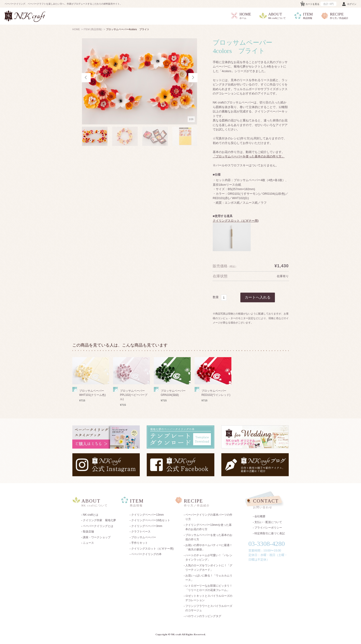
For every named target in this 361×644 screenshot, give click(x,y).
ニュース (88, 543)
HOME (241, 16)
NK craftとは (91, 515)
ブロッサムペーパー (144, 537)
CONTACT (270, 504)
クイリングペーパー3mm (147, 526)
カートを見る (319, 3)
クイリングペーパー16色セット (151, 520)
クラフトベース (141, 532)
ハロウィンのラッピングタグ (203, 616)
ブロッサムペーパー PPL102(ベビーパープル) (134, 395)
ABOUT (272, 16)
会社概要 (260, 516)
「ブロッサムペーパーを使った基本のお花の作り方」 (249, 156)
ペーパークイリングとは (98, 526)
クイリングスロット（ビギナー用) (236, 221)
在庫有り (283, 276)
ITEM (303, 16)
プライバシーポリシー (268, 528)
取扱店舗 (88, 532)
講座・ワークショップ (97, 537)
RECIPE (335, 16)
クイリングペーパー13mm (147, 515)
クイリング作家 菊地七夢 (99, 520)
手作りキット (140, 543)
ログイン (352, 4)
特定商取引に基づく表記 (270, 533)
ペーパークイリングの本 (146, 554)
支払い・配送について (268, 522)
